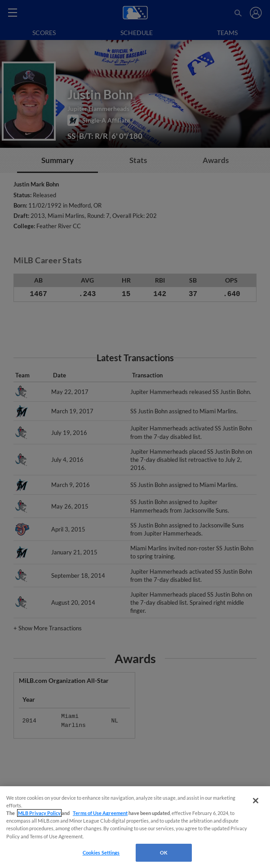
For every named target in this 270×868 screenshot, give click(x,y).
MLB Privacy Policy (39, 813)
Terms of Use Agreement (100, 813)
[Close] (256, 801)
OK (164, 852)
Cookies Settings (101, 852)
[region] (135, 827)
